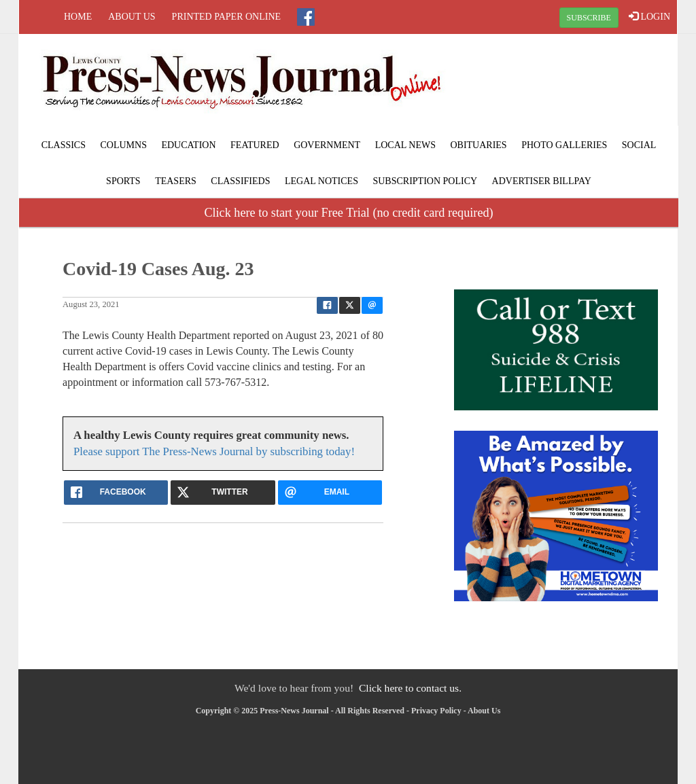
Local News (405, 145)
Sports (123, 181)
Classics (64, 145)
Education (188, 145)
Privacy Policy (436, 711)
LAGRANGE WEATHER (567, 85)
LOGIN (649, 16)
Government (327, 145)
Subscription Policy (425, 181)
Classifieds (240, 181)
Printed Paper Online (227, 17)
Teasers (176, 181)
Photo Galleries (564, 145)
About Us (132, 17)
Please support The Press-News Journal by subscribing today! (214, 451)
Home (78, 17)
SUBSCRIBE (589, 18)
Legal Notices (321, 181)
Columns (123, 145)
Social (639, 145)
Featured (255, 145)
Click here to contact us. (410, 688)
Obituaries (478, 145)
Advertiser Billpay (542, 181)
